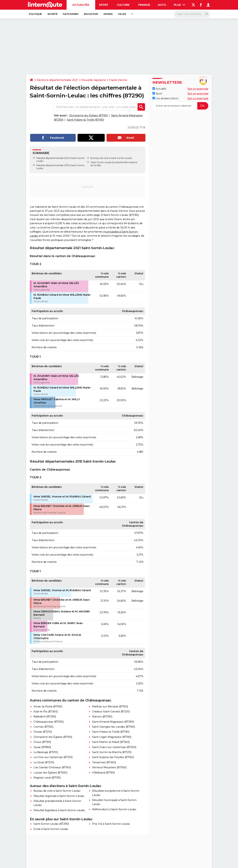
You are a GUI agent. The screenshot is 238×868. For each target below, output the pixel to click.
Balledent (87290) (45, 717)
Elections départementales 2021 (57, 80)
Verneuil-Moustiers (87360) (109, 767)
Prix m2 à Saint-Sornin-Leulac (111, 824)
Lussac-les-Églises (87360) (50, 773)
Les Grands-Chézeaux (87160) (52, 767)
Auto (162, 5)
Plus (180, 5)
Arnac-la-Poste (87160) (48, 707)
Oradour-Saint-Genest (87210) (111, 712)
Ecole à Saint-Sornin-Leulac (51, 829)
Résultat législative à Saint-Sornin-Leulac (59, 810)
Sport (104, 5)
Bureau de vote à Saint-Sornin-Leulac (57, 791)
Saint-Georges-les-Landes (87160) (113, 727)
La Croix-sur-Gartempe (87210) (53, 757)
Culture (123, 5)
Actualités (81, 5)
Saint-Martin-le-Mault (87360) (111, 742)
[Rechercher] (192, 14)
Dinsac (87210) (43, 732)
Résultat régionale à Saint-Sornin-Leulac (59, 796)
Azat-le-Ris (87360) (46, 712)
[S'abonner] (180, 106)
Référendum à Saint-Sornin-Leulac (114, 809)
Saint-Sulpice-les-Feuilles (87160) (113, 757)
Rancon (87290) (102, 717)
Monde (108, 14)
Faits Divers (71, 14)
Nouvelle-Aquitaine (94, 80)
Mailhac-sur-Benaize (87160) (110, 707)
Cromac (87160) (43, 727)
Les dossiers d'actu (165, 98)
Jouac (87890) (42, 747)
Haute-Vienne (118, 80)
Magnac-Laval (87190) (47, 778)
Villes (122, 14)
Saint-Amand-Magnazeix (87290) (113, 722)
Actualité (159, 89)
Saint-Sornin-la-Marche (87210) (112, 752)
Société (52, 14)
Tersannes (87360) (104, 762)
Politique (35, 14)
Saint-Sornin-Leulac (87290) (51, 824)
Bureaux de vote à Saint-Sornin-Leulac (111, 158)
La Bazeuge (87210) (46, 752)
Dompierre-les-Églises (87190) (89, 115)
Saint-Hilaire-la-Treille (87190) (85, 120)
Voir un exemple (198, 89)
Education (91, 14)
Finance (144, 5)
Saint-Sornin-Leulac (101, 162)
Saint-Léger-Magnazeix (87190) (112, 737)
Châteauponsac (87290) (49, 722)
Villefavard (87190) (103, 773)
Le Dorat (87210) (44, 762)
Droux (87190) (42, 742)
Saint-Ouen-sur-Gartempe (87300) (114, 747)
